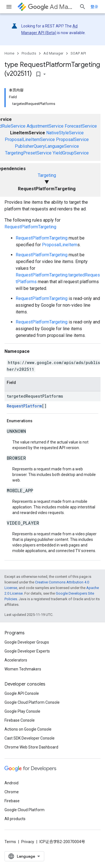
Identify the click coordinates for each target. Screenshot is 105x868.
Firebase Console (20, 720)
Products (29, 53)
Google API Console (22, 693)
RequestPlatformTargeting (30, 227)
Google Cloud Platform (25, 810)
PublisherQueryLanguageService (47, 146)
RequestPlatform (24, 406)
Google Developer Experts (27, 651)
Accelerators (16, 660)
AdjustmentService (45, 126)
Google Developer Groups (27, 642)
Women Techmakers (23, 669)
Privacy (28, 842)
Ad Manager (51, 7)
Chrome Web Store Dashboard (31, 747)
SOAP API (78, 53)
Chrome (12, 792)
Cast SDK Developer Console (30, 738)
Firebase (12, 801)
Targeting (47, 175)
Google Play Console (22, 711)
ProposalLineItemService (30, 139)
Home (9, 53)
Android (11, 783)
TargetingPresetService (28, 153)
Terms (10, 842)
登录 (94, 7)
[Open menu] (9, 7)
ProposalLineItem (60, 245)
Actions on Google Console (28, 729)
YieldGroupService (71, 153)
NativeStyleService (65, 133)
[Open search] (83, 7)
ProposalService (72, 139)
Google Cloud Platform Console (32, 702)
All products (15, 819)
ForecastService (81, 126)
